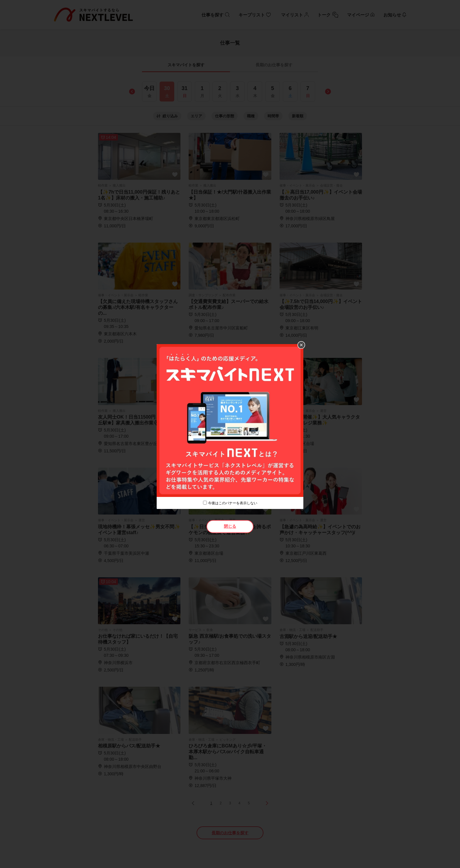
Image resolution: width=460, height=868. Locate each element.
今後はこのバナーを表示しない (233, 503)
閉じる (230, 526)
